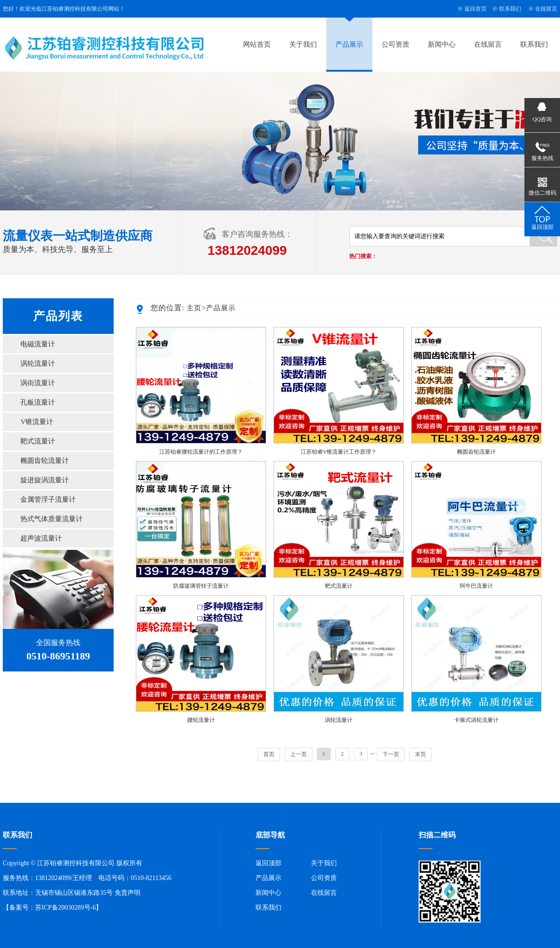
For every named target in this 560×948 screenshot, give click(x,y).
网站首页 (257, 44)
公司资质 (396, 44)
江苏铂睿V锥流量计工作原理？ (339, 452)
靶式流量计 (38, 441)
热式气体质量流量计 (52, 519)
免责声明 (128, 893)
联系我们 (510, 9)
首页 (269, 754)
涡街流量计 (38, 383)
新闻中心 (442, 44)
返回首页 (475, 9)
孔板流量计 (38, 402)
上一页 (298, 754)
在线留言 (546, 9)
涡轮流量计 (38, 363)
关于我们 (303, 44)
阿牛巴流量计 (476, 586)
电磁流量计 (38, 344)
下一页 (391, 754)
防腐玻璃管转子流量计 (201, 586)
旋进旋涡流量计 (45, 480)
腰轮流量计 (201, 720)
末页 (420, 754)
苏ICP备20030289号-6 (65, 908)
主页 (194, 308)
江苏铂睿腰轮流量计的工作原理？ (201, 452)
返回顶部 (268, 863)
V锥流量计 (37, 422)
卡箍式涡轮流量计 (476, 720)
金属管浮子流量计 (48, 499)
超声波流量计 (41, 538)
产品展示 (349, 44)
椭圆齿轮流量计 (45, 461)
